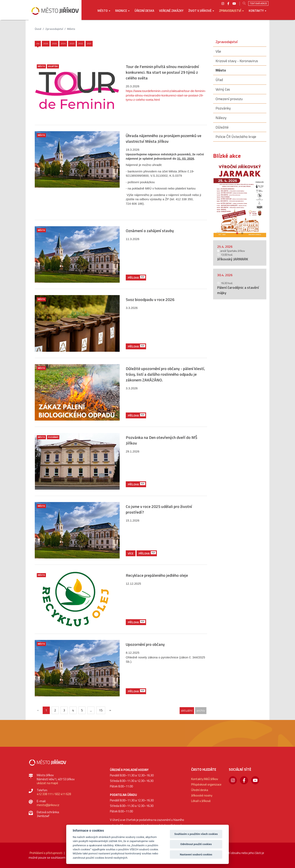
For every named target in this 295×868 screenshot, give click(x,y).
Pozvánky (53, 437)
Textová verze (258, 3)
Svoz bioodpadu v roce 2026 (150, 299)
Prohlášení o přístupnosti (46, 853)
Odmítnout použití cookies (196, 844)
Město (71, 29)
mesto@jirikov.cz (48, 805)
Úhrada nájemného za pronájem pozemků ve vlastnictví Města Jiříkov (164, 138)
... (91, 710)
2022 (81, 44)
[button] (104, 14)
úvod (38, 29)
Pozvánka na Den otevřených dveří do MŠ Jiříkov (162, 440)
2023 (72, 44)
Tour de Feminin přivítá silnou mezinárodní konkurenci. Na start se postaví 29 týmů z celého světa (162, 72)
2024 (63, 44)
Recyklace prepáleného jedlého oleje (157, 575)
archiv (201, 711)
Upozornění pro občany (145, 644)
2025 (54, 44)
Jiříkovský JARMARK (233, 259)
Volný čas (53, 66)
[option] (240, 200)
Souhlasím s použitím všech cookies (196, 834)
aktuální (187, 711)
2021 (89, 44)
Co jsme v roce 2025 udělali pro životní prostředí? (159, 509)
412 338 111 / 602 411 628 (54, 794)
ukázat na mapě (47, 783)
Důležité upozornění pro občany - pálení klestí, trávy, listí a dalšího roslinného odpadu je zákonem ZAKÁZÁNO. (165, 374)
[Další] (110, 710)
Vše (38, 44)
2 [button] (242, 233)
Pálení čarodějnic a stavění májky (238, 290)
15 (101, 710)
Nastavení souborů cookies (196, 854)
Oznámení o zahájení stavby (150, 231)
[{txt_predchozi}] (38, 710)
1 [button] (237, 233)
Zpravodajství (54, 29)
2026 (46, 44)
